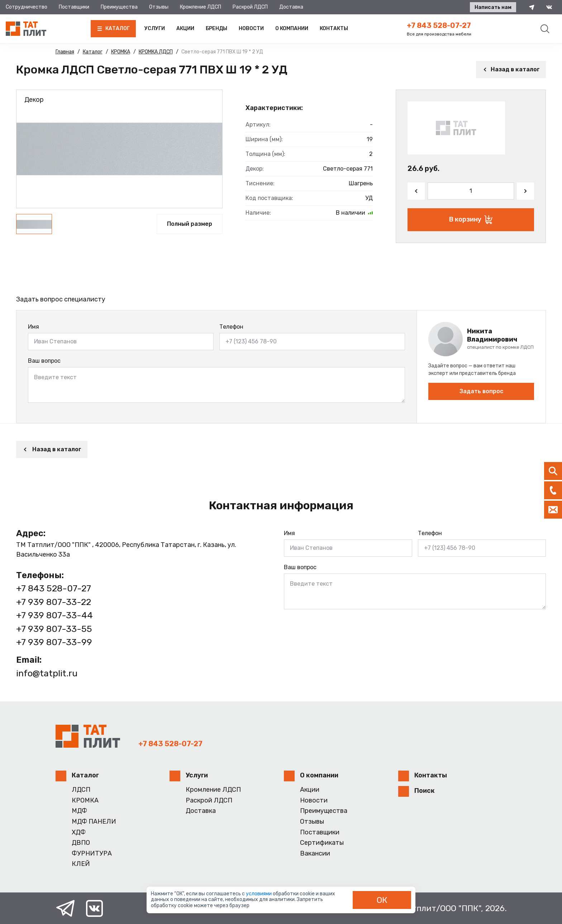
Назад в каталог (511, 69)
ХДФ (79, 832)
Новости (251, 28)
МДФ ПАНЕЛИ (94, 822)
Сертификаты (322, 843)
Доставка (291, 7)
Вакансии (315, 854)
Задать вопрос (481, 391)
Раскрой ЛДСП (250, 7)
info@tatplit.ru (47, 673)
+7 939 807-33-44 (54, 615)
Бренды (216, 28)
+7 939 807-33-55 (54, 629)
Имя (34, 327)
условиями (259, 894)
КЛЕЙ (81, 864)
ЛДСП (81, 790)
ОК (382, 900)
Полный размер (190, 224)
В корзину (471, 220)
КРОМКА (85, 801)
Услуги (155, 28)
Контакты (334, 28)
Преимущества (119, 7)
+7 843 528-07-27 (439, 25)
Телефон (231, 327)
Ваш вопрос (44, 361)
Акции (185, 28)
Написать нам (493, 7)
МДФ (79, 811)
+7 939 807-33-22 (54, 602)
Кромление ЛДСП (201, 7)
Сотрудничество (27, 7)
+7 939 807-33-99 (54, 642)
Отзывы (159, 7)
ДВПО (81, 843)
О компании (292, 28)
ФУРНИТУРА (92, 854)
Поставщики (74, 7)
